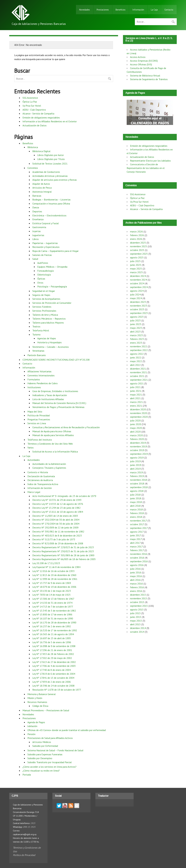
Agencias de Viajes (47, 338)
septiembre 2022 (139, 350)
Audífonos (43, 263)
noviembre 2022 (139, 346)
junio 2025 (136, 265)
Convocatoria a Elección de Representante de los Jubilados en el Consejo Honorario (146, 168)
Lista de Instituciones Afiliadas (48, 399)
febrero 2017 (137, 550)
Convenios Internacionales (41, 375)
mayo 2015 (136, 621)
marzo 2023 (136, 335)
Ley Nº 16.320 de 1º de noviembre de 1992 (55, 630)
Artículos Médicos (42, 742)
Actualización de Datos (35, 125)
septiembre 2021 (139, 380)
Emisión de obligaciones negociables (41, 118)
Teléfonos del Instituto (40, 440)
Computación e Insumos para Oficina (51, 204)
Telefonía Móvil (41, 330)
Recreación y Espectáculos (46, 247)
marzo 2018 (136, 509)
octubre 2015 (137, 602)
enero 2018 (136, 517)
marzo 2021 (136, 402)
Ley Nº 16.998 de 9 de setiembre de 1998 (54, 646)
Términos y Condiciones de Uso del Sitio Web (50, 444)
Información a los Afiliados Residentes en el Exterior (50, 121)
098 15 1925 (29, 827)
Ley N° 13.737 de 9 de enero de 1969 (52, 583)
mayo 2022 (136, 361)
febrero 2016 (137, 587)
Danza (36, 207)
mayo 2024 (136, 298)
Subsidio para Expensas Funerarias (45, 754)
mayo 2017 (136, 539)
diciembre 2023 (138, 302)
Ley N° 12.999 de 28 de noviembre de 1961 (55, 579)
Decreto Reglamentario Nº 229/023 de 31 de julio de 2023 (63, 547)
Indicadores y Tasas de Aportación (50, 395)
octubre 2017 (137, 524)
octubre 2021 (137, 376)
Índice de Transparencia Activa (43, 484)
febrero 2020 (137, 439)
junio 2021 (136, 391)
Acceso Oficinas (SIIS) (141, 64)
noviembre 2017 (138, 521)
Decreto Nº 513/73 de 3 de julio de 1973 (54, 539)
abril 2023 (135, 332)
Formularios (34, 379)
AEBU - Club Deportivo (34, 110)
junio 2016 (136, 572)
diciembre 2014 (138, 628)
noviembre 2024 (139, 280)
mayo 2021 (136, 395)
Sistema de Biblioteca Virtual (145, 76)
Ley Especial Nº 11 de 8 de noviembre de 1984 (56, 567)
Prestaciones (103, 10)
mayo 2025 (136, 269)
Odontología (44, 275)
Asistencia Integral (42, 192)
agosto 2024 (137, 291)
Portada (27, 775)
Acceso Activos (138, 57)
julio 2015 (135, 613)
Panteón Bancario (37, 355)
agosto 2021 (137, 383)
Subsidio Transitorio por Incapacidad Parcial (50, 762)
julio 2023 (135, 320)
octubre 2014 (137, 632)
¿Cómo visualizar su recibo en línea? (41, 771)
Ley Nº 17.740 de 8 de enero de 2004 (52, 670)
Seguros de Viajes (41, 295)
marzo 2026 (136, 231)
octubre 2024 (137, 283)
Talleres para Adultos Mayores (48, 323)
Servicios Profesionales (44, 311)
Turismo (36, 334)
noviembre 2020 (139, 413)
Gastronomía (39, 227)
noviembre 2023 (139, 306)
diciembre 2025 (138, 243)
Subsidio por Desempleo (40, 758)
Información (138, 10)
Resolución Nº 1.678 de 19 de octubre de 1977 (57, 690)
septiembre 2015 (139, 606)
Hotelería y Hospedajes (49, 342)
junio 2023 (136, 324)
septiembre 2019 (139, 454)
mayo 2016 (136, 576)
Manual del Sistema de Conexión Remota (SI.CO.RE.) (59, 403)
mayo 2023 (136, 328)
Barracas (37, 196)
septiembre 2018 (139, 487)
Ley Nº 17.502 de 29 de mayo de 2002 (52, 658)
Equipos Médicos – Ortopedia (52, 267)
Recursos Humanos (37, 702)
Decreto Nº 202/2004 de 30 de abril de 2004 (56, 520)
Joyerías (37, 231)
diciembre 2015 (138, 595)
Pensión (31, 734)
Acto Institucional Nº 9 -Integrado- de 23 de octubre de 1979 (64, 496)
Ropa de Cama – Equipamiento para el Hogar (55, 251)
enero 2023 (136, 343)
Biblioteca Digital (41, 151)
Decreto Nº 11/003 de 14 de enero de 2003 (55, 516)
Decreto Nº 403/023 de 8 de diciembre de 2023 (57, 536)
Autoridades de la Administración (49, 464)
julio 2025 (135, 261)
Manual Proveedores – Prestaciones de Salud (46, 710)
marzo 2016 (136, 584)
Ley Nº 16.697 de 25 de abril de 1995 (52, 638)
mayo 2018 (136, 502)
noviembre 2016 (139, 554)
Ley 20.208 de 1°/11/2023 (46, 563)
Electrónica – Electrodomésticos (49, 215)
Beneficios (121, 10)
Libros (36, 239)
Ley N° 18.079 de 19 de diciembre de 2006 (54, 587)
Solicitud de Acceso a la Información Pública (55, 452)
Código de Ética (40, 706)
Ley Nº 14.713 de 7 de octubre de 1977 (53, 607)
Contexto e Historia (38, 472)
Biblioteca (33, 147)
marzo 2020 (136, 435)
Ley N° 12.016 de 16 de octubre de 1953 (53, 571)
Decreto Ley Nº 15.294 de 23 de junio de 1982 (56, 508)
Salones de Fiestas (42, 255)
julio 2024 (135, 294)
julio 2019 (135, 461)
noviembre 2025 (139, 246)
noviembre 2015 (139, 598)
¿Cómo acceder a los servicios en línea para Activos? (49, 767)
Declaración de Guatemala (41, 476)
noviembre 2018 (139, 480)
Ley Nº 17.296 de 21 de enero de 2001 (52, 650)
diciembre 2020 (138, 409)
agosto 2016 (137, 565)
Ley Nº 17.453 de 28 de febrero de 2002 (53, 654)
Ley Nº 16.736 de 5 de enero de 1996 (52, 642)
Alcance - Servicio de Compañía (38, 113)
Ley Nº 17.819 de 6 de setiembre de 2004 (54, 674)
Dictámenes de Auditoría (40, 480)
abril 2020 (135, 432)
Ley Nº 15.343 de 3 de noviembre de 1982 (54, 611)
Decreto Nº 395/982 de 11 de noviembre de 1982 (58, 532)
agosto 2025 (137, 257)
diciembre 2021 (138, 369)
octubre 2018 (137, 483)
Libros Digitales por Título (51, 159)
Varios (31, 448)
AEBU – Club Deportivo (142, 205)
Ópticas (41, 279)
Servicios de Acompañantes (46, 299)
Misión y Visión (35, 698)
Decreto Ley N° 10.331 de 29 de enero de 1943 (57, 500)
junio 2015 (136, 617)
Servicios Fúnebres (42, 307)
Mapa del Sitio (35, 412)
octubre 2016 (137, 558)
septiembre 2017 (139, 528)
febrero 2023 (137, 339)
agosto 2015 (137, 609)
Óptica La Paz (30, 102)
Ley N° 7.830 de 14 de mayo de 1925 (51, 595)
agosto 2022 (137, 354)
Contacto (169, 10)
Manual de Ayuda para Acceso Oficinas (52, 431)
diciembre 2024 (138, 276)
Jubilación (32, 726)
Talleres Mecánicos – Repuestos (49, 319)
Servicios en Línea (37, 423)
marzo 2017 (136, 546)
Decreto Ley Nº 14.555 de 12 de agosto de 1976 (58, 504)
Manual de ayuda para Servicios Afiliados (53, 435)
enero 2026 (136, 239)
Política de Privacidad (39, 415)
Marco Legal (34, 492)
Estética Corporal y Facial (46, 223)
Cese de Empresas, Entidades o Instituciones (55, 391)
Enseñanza (38, 219)
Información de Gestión (40, 488)
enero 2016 (136, 591)
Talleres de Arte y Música (45, 315)
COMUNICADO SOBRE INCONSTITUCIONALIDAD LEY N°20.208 (56, 360)
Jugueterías (38, 235)
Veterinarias (38, 351)
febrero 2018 (137, 513)
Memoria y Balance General (42, 694)
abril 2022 (135, 365)
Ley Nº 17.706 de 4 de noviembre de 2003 (54, 666)
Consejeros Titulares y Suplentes (49, 468)
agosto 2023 (137, 317)
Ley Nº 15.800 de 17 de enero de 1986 (52, 614)
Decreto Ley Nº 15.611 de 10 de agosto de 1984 (58, 512)
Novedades (85, 10)
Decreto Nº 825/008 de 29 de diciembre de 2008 (58, 543)
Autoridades (34, 460)
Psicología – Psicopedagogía (52, 286)
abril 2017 (135, 543)
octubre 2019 (137, 450)
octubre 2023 (137, 309)
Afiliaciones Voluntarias (39, 371)
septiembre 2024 (139, 287)
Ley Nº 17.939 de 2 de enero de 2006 (52, 682)
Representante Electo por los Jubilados (150, 161)
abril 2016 (135, 580)
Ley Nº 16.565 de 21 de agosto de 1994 (53, 634)
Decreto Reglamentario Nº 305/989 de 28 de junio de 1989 (63, 555)
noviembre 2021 (139, 372)
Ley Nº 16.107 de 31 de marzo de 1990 (53, 618)
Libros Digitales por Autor (51, 155)
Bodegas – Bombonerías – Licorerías (51, 200)
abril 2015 (135, 624)
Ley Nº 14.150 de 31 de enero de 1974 (52, 603)
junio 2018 (136, 498)
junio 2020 (136, 424)
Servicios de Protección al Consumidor (52, 303)
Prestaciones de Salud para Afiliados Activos (50, 738)
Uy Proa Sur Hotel (32, 106)
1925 (33, 823)
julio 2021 (135, 387)
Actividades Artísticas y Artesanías (50, 176)
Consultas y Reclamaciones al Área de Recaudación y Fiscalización (66, 427)
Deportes (37, 211)
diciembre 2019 (138, 443)
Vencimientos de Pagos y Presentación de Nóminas (58, 407)
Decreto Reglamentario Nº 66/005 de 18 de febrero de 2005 (64, 559)
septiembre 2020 (139, 417)
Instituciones (34, 387)
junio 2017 (136, 535)
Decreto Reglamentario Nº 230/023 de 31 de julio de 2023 (63, 551)
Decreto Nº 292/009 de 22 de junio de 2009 (55, 528)
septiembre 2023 (139, 313)
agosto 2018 (137, 491)
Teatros (36, 326)
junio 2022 (136, 357)
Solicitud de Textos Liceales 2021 (50, 164)
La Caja (154, 10)
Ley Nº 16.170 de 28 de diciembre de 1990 (54, 622)
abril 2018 (135, 506)
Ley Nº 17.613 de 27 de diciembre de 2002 (54, 662)
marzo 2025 (136, 272)
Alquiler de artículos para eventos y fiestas (55, 180)
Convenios (33, 168)
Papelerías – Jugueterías (45, 243)
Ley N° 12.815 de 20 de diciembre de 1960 (54, 575)
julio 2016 (135, 569)
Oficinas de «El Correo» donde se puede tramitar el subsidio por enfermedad (67, 730)
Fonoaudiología (45, 271)
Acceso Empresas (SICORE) (144, 61)
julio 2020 (135, 420)
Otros (40, 283)
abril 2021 (135, 398)
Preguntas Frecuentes (39, 419)
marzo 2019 (136, 472)
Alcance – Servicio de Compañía (146, 209)
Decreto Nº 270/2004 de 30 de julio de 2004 (56, 524)
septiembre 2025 (139, 254)
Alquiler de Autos (41, 184)
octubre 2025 (137, 250)
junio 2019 (136, 465)
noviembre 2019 (139, 446)
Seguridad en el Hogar (44, 291)
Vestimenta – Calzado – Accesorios (51, 347)
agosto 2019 (137, 458)
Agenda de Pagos (36, 722)
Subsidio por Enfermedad (45, 746)
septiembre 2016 (139, 561)
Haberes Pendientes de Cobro (43, 383)
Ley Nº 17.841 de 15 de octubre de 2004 (53, 678)
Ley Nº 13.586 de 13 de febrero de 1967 (53, 599)
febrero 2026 (137, 235)
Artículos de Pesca (42, 188)
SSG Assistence (30, 98)
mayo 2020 (136, 428)
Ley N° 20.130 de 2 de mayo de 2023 (52, 591)
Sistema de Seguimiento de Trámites (149, 79)
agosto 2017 (137, 532)
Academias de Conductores (46, 172)
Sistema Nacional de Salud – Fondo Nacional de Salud (55, 750)
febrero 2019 (137, 476)
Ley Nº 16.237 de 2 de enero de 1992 (52, 626)
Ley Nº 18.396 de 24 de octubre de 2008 (53, 686)
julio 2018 (135, 495)
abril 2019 (135, 469)
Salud (35, 259)
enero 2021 (136, 406)
